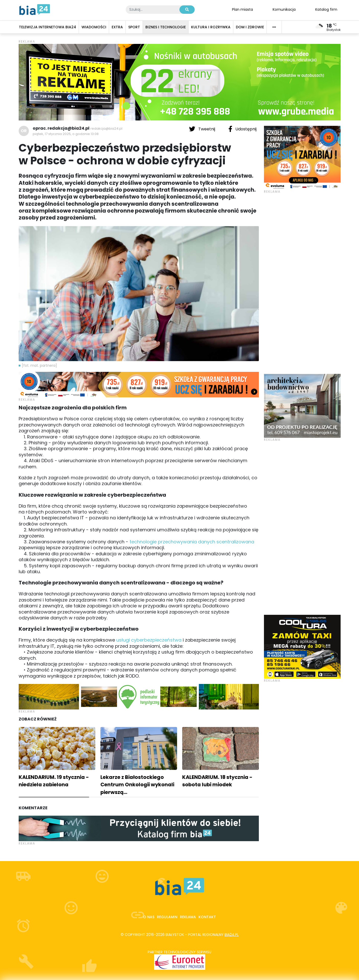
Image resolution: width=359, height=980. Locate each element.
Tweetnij (203, 129)
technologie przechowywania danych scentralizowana (192, 542)
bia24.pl (232, 935)
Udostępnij (242, 129)
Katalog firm (326, 9)
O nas (149, 917)
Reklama (188, 917)
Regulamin (167, 917)
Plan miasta (242, 9)
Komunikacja (284, 9)
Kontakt (207, 917)
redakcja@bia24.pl (106, 128)
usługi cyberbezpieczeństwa (149, 640)
